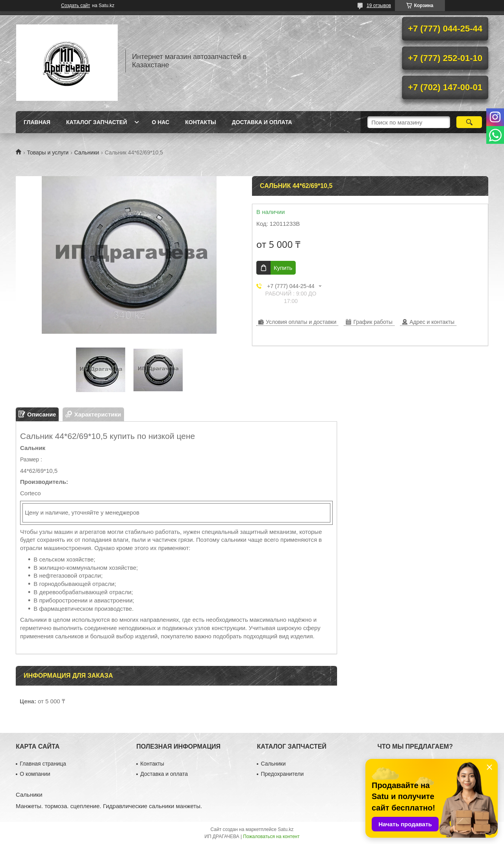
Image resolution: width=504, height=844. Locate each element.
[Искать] (469, 122)
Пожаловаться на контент (271, 837)
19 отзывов (379, 6)
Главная (37, 122)
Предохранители (282, 774)
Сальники (87, 152)
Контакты (200, 122)
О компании (35, 774)
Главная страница (43, 764)
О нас (160, 122)
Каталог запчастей (97, 122)
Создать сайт (76, 6)
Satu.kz (285, 829)
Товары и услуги (48, 152)
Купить (283, 268)
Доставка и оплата (262, 122)
